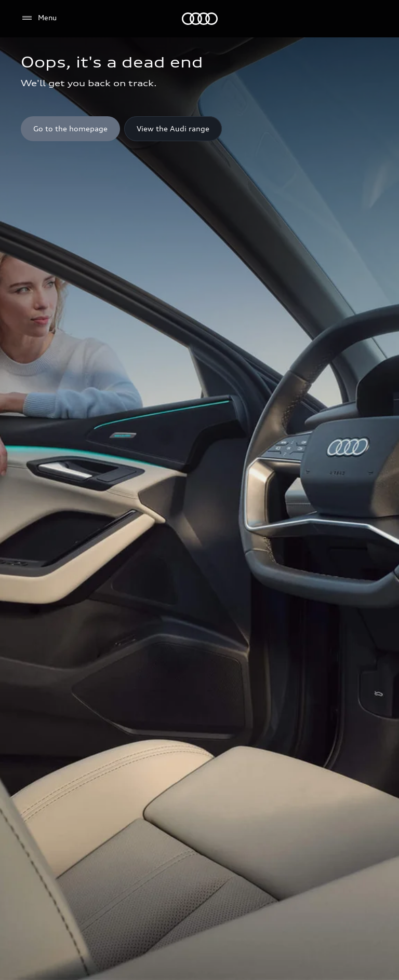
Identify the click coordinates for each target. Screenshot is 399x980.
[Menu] (200, 19)
